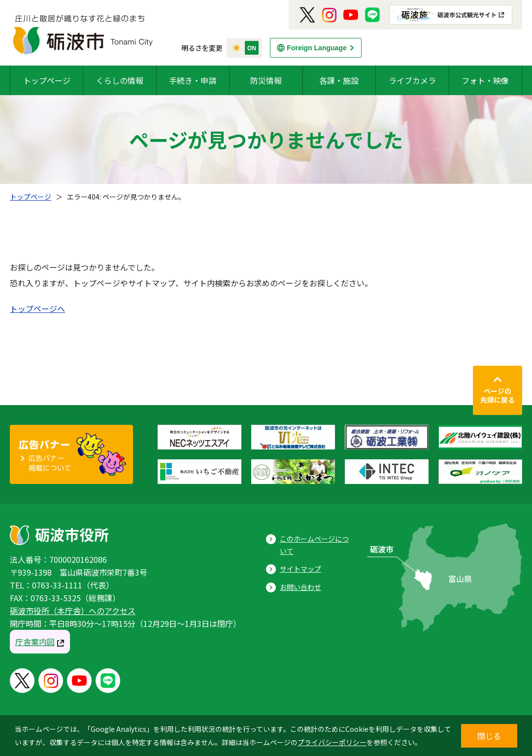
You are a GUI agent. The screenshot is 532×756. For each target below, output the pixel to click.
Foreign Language (316, 48)
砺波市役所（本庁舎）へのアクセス (73, 611)
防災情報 (266, 80)
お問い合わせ (300, 587)
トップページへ (37, 309)
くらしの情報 (120, 80)
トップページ (47, 80)
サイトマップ (300, 569)
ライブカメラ (412, 80)
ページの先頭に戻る (498, 395)
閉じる (489, 736)
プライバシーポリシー (332, 742)
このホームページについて (314, 545)
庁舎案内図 (35, 642)
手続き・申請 (193, 80)
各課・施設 (339, 80)
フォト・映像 (485, 80)
